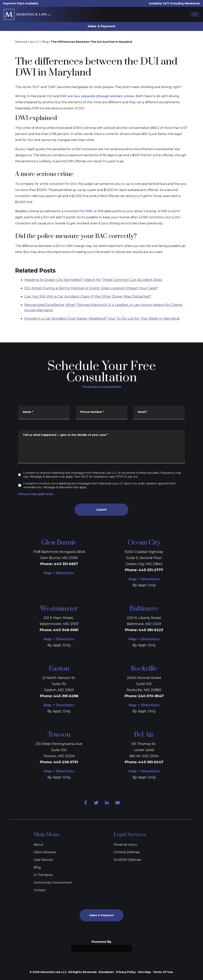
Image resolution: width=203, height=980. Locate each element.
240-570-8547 (151, 696)
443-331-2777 (151, 570)
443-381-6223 (151, 630)
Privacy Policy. (126, 972)
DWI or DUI (94, 211)
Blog (45, 42)
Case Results (43, 860)
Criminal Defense (127, 852)
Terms (49, 494)
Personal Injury (125, 845)
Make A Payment (101, 26)
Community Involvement (53, 883)
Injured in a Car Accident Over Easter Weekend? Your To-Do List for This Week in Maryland (102, 331)
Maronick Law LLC (27, 42)
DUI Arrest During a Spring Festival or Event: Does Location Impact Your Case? (91, 300)
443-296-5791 (66, 762)
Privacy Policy (28, 494)
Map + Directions (59, 573)
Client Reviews (45, 852)
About (38, 845)
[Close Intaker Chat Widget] (190, 859)
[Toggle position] (182, 859)
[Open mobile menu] (194, 14)
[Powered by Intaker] (171, 972)
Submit (101, 510)
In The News (43, 875)
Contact (40, 890)
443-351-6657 (66, 564)
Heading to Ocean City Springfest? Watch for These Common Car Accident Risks (93, 292)
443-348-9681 (66, 630)
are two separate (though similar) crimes (101, 96)
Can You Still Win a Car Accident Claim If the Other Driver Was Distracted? (88, 309)
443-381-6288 (66, 696)
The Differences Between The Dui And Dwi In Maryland (91, 42)
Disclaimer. (107, 972)
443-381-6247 (151, 762)
